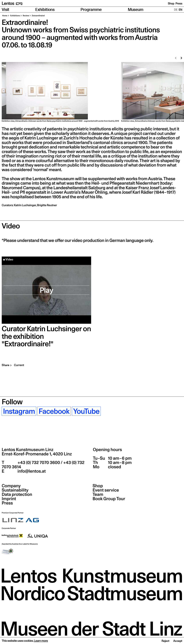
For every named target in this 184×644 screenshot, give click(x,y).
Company (11, 486)
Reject (165, 641)
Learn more (41, 641)
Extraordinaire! (38, 16)
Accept (178, 641)
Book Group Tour (109, 499)
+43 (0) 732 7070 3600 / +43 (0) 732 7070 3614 (43, 465)
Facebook (54, 411)
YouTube (86, 411)
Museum (136, 10)
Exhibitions (45, 10)
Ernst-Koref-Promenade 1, (37, 454)
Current (19, 365)
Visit (6, 10)
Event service (106, 490)
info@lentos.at (31, 471)
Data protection (17, 494)
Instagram (19, 411)
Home (5, 16)
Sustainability (15, 490)
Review (26, 16)
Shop (171, 3)
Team (98, 494)
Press (179, 3)
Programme (91, 10)
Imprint (9, 499)
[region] (92, 92)
